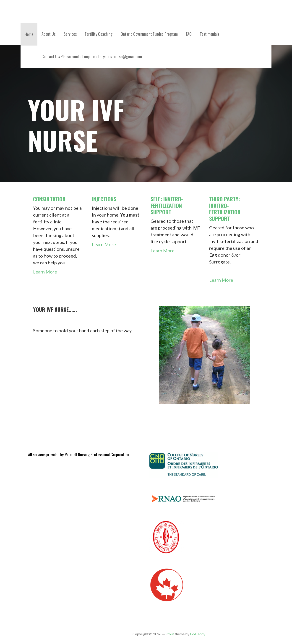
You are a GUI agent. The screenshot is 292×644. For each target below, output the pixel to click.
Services (70, 34)
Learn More (45, 272)
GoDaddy (198, 634)
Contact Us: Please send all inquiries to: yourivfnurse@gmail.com (92, 56)
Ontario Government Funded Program (149, 34)
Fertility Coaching (99, 34)
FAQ (189, 34)
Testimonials (210, 34)
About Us (48, 34)
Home (29, 34)
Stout (170, 634)
